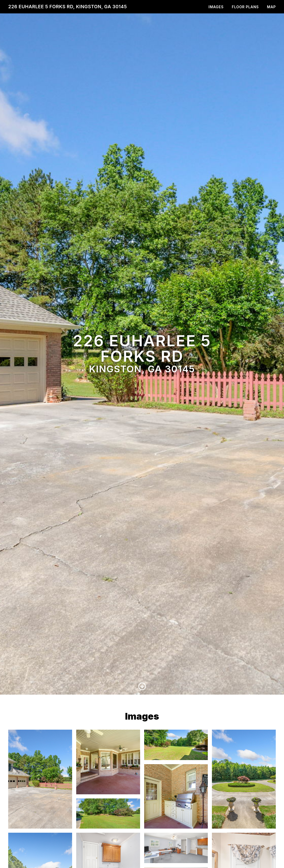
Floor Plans (245, 7)
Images (216, 7)
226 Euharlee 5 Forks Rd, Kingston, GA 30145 (68, 7)
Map (271, 7)
